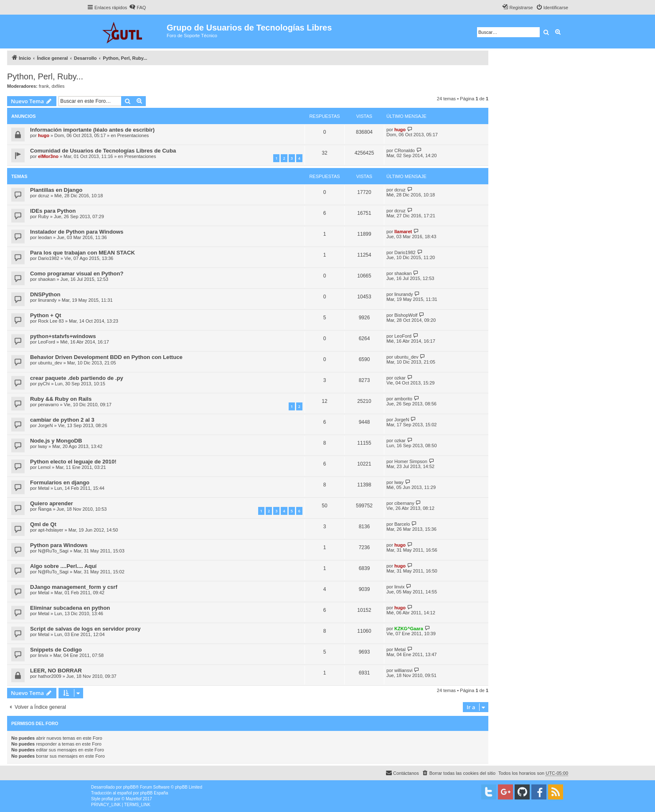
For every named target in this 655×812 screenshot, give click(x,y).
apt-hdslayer (51, 530)
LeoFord (47, 342)
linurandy (47, 300)
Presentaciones (133, 135)
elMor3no (48, 156)
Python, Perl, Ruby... (45, 76)
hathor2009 (50, 676)
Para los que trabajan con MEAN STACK (83, 253)
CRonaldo (405, 150)
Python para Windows (59, 545)
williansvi (403, 670)
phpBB (129, 787)
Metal (44, 488)
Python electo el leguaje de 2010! (73, 462)
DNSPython (45, 294)
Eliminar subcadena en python (70, 608)
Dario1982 (49, 258)
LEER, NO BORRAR (56, 671)
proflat (107, 799)
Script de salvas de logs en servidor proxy (85, 629)
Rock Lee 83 (51, 321)
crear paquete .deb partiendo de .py (77, 378)
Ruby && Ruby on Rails (61, 399)
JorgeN (45, 425)
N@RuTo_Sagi (53, 551)
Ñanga (45, 509)
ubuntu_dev (50, 363)
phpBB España (154, 793)
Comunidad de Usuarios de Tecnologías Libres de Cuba (103, 151)
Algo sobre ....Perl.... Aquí (63, 566)
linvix (399, 587)
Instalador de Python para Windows (77, 232)
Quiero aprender (52, 503)
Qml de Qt (43, 524)
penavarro (48, 405)
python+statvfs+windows (63, 336)
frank (44, 86)
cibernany (404, 503)
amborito (403, 399)
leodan (45, 237)
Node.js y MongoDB (56, 441)
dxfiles (58, 86)
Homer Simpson (411, 461)
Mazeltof (134, 799)
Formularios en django (60, 482)
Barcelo (402, 524)
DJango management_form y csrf (74, 587)
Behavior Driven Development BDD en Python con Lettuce (106, 357)
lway (43, 446)
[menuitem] (137, 8)
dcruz (44, 196)
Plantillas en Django (56, 190)
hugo (44, 135)
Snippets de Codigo (56, 650)
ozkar (400, 378)
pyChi (44, 384)
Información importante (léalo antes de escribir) (92, 130)
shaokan (47, 279)
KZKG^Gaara (409, 629)
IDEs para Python (53, 211)
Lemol (44, 467)
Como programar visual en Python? (77, 274)
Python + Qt (46, 315)
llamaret (403, 232)
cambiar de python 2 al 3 (62, 420)
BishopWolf (406, 315)
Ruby (43, 216)
